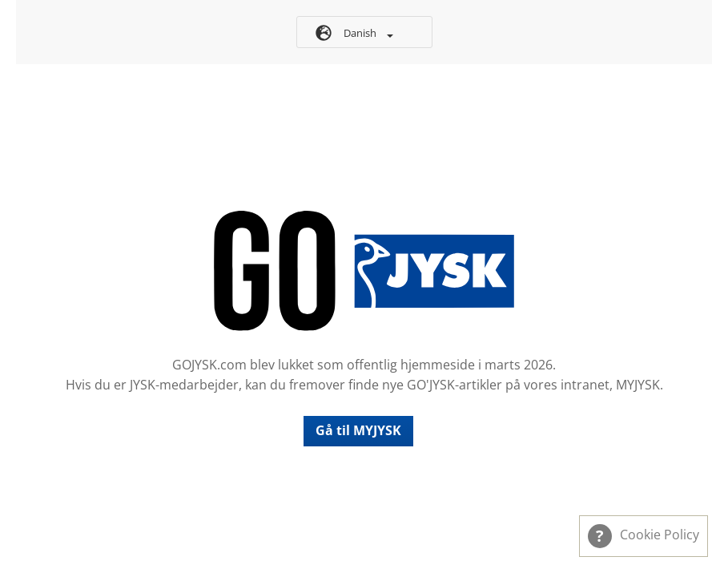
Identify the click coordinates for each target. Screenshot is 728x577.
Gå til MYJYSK (358, 430)
